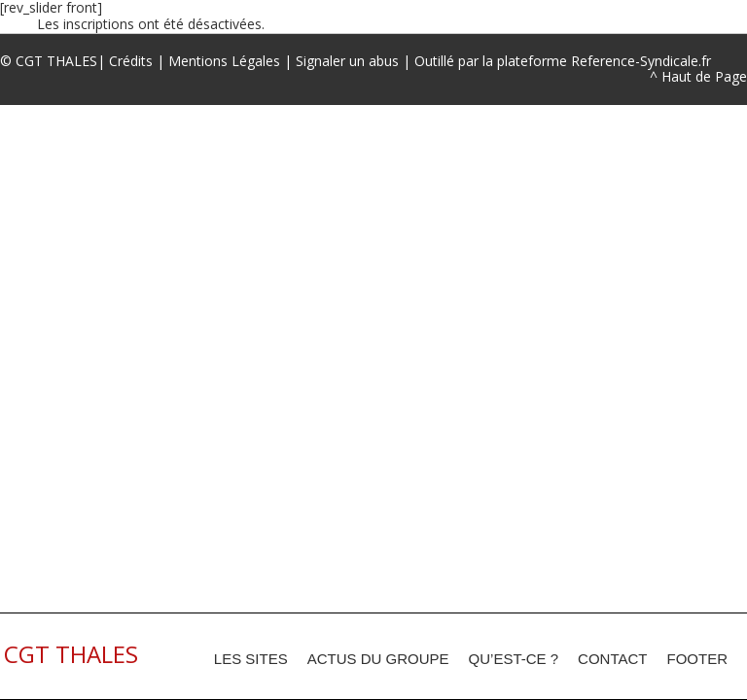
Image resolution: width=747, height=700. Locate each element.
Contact (612, 659)
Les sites (251, 659)
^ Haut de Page (698, 76)
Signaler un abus (347, 61)
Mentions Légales (224, 61)
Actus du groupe (378, 659)
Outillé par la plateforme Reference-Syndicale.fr (563, 61)
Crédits (131, 61)
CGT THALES (56, 61)
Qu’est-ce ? (514, 659)
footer (698, 659)
